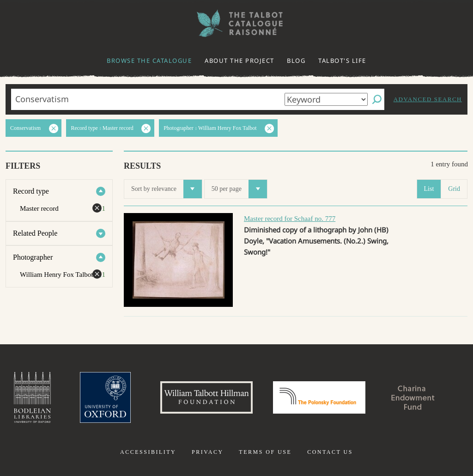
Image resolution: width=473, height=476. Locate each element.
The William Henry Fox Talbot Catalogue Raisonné (236, 23)
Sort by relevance (167, 189)
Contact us (330, 452)
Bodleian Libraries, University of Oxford (32, 397)
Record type (31, 191)
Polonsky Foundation (319, 397)
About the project (240, 61)
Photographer (33, 257)
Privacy (208, 452)
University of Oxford (105, 397)
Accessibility (148, 452)
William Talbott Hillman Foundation (206, 397)
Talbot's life (342, 61)
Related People (35, 233)
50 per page (239, 189)
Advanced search (428, 99)
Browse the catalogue (149, 61)
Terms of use (265, 452)
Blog (296, 61)
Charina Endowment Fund (413, 397)
